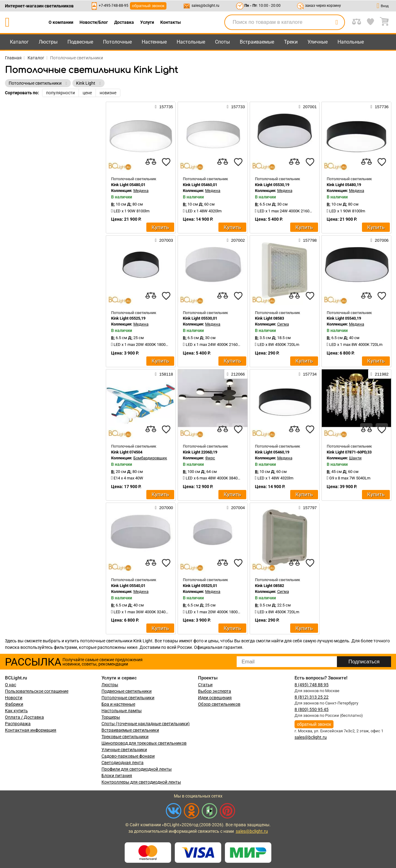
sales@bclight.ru (205, 6)
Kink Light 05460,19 (272, 452)
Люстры (48, 42)
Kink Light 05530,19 (272, 185)
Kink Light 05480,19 (344, 185)
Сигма (283, 324)
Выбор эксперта (215, 691)
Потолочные (117, 42)
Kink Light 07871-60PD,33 (349, 452)
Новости (14, 698)
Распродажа (18, 724)
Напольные (351, 42)
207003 (164, 240)
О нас (11, 685)
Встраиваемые (257, 42)
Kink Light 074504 (127, 452)
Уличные (318, 42)
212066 (236, 374)
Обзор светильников (219, 704)
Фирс (210, 458)
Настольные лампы (122, 711)
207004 (236, 508)
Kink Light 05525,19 (128, 318)
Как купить (16, 711)
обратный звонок (148, 6)
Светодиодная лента (123, 763)
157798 (308, 240)
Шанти (355, 458)
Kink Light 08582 (269, 586)
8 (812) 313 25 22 (312, 697)
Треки (291, 42)
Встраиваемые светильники (130, 730)
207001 (308, 107)
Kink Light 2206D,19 (200, 452)
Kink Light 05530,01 (200, 318)
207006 (380, 240)
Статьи (205, 685)
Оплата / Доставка (24, 717)
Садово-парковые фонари (128, 756)
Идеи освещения (215, 698)
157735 (164, 107)
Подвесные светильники (127, 691)
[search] (337, 22)
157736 (380, 107)
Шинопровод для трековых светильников (144, 743)
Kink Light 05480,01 (128, 185)
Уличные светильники (124, 750)
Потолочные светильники (128, 698)
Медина (141, 191)
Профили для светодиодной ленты (137, 769)
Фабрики (14, 704)
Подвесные (80, 42)
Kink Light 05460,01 (200, 185)
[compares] (151, 162)
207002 (236, 240)
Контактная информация (31, 730)
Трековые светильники (125, 737)
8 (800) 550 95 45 (312, 709)
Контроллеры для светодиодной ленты (141, 782)
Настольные (191, 42)
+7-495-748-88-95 (114, 6)
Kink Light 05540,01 (128, 586)
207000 (164, 508)
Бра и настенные (118, 704)
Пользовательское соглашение (37, 691)
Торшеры (111, 717)
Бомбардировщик (150, 458)
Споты (222, 42)
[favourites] (166, 162)
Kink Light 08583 (269, 318)
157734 (308, 374)
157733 (236, 107)
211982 (380, 374)
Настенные (154, 42)
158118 (164, 374)
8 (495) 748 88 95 (312, 685)
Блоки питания (117, 776)
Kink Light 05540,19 (344, 318)
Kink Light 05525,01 (200, 586)
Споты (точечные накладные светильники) (146, 724)
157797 (308, 508)
